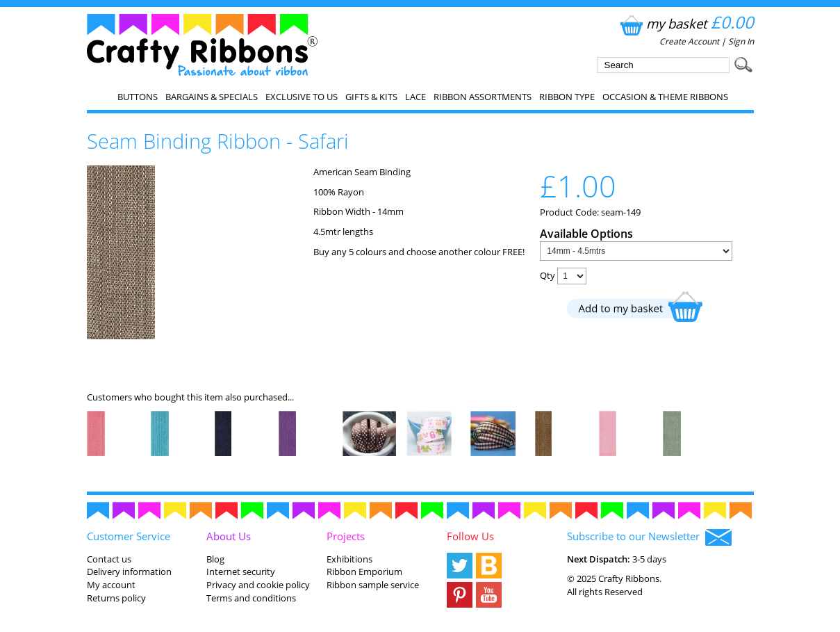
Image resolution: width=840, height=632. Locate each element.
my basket (685, 23)
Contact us (109, 559)
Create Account (689, 41)
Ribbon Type (567, 97)
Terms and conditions (251, 598)
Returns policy (116, 598)
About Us (229, 536)
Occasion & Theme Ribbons (665, 97)
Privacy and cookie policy (258, 585)
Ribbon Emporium (364, 572)
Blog (215, 559)
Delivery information (129, 572)
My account (111, 585)
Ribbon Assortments (483, 97)
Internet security (241, 572)
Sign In (741, 41)
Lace (415, 97)
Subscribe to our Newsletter (649, 537)
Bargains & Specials (212, 97)
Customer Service (129, 536)
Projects (346, 536)
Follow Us (470, 536)
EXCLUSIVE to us (302, 97)
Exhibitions (349, 559)
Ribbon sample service (373, 585)
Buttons (138, 97)
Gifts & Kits (371, 97)
